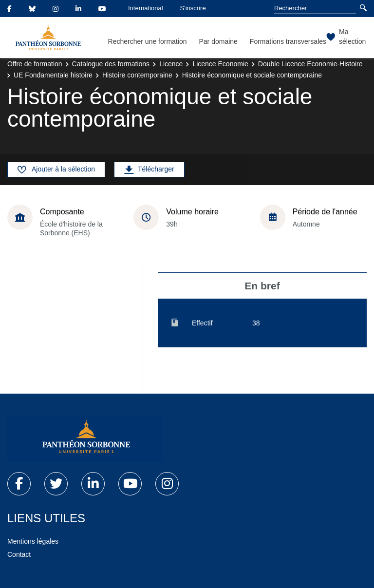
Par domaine (218, 41)
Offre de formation (35, 64)
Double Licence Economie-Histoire (310, 64)
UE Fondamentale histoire (53, 75)
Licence (171, 64)
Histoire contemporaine (137, 75)
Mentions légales (33, 541)
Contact (19, 554)
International (146, 8)
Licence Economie (220, 64)
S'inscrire (193, 8)
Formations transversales (288, 41)
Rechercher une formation (148, 41)
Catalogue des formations (111, 64)
